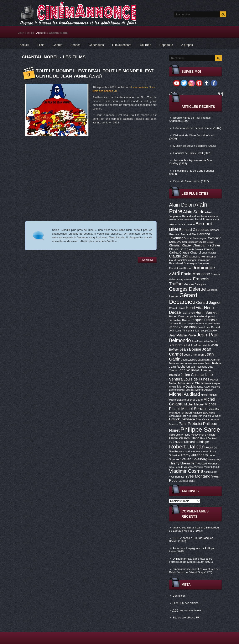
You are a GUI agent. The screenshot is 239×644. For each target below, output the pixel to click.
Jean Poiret (198, 363)
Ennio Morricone (196, 274)
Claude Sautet (209, 253)
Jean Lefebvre (189, 360)
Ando (176, 548)
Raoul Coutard (208, 438)
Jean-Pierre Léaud (180, 345)
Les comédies (140, 87)
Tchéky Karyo (215, 459)
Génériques (96, 45)
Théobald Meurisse (207, 464)
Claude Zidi (179, 256)
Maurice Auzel (202, 387)
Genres (57, 45)
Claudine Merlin (199, 257)
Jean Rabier (213, 363)
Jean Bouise (190, 349)
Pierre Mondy (191, 435)
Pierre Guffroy (176, 435)
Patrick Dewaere (182, 419)
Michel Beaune (177, 400)
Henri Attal (194, 308)
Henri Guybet (188, 313)
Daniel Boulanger (186, 260)
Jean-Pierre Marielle (200, 345)
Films (41, 45)
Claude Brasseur (195, 249)
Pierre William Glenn (184, 438)
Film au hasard (122, 45)
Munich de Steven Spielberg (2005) (194, 146)
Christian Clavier (180, 245)
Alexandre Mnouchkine (194, 216)
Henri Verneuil (207, 313)
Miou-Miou (214, 409)
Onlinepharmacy (183, 559)
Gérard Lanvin (177, 308)
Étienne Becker (188, 481)
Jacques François (204, 320)
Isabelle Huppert (204, 316)
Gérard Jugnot (208, 303)
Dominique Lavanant (196, 263)
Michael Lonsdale (186, 390)
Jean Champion (194, 355)
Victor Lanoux (212, 467)
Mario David (185, 387)
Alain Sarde (194, 212)
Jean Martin (204, 360)
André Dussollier (186, 219)
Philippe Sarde (200, 429)
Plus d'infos (147, 260)
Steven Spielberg (194, 459)
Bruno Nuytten (200, 238)
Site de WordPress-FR (186, 618)
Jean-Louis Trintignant (182, 331)
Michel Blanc (195, 400)
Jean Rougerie (199, 367)
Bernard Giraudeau (194, 230)
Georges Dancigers (195, 284)
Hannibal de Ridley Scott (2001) (192, 153)
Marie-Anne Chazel (191, 383)
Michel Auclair (204, 390)
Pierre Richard (207, 435)
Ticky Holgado (176, 467)
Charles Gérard (206, 242)
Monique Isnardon (180, 413)
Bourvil (188, 238)
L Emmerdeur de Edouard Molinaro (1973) (194, 529)
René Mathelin (176, 442)
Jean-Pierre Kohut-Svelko (204, 341)
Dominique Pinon (180, 268)
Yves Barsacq (177, 477)
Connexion (179, 596)
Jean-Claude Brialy (183, 327)
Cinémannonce (182, 569)
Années (75, 45)
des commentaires (187, 610)
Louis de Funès (196, 379)
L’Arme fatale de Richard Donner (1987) (197, 128)
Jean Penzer (186, 363)
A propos (187, 45)
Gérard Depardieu (183, 299)
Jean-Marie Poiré (183, 335)
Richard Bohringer (197, 442)
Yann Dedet (211, 472)
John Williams (189, 370)
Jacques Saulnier (196, 324)
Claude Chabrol (190, 252)
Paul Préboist (190, 424)
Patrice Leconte (212, 416)
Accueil (41, 33)
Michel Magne (194, 404)
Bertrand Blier (189, 234)
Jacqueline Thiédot (180, 320)
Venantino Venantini (193, 467)
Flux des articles (186, 603)
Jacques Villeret (212, 324)
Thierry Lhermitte (182, 463)
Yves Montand (198, 476)
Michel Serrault (194, 409)
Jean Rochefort (180, 367)
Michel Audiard (185, 394)
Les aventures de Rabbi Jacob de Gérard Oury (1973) (194, 571)
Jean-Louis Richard (209, 327)
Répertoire (166, 45)
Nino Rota (181, 416)
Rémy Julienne (193, 455)
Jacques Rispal (178, 324)
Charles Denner (190, 242)
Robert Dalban (187, 447)
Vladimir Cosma (186, 471)
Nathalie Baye (200, 413)
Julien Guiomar (193, 375)
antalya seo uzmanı (184, 528)
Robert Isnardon (183, 452)
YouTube (145, 45)
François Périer (185, 280)
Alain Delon (181, 205)
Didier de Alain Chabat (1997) (191, 181)
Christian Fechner (206, 245)
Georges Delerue (188, 289)
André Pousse (203, 219)
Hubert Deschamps (181, 316)
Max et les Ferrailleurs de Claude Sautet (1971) (191, 560)
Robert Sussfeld (201, 452)
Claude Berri (178, 249)
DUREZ (177, 538)
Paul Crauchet (205, 419)
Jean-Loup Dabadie (206, 331)
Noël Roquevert (195, 416)
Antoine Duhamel (186, 224)
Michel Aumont (209, 395)
